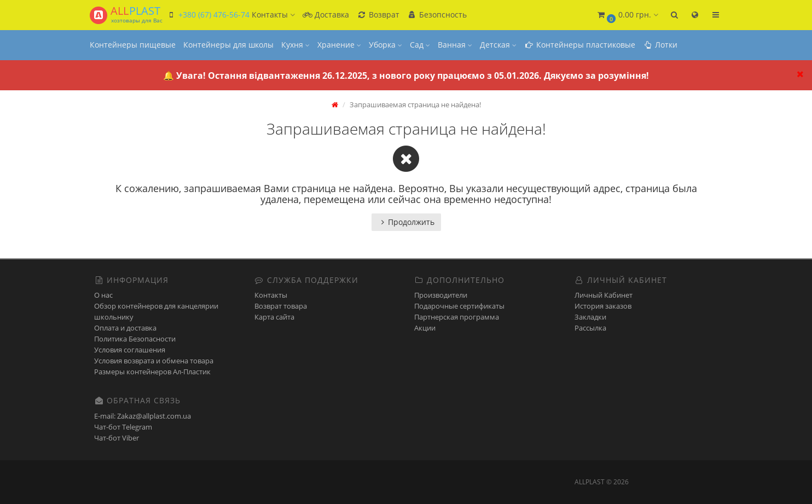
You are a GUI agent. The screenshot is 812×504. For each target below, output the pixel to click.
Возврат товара (281, 306)
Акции (425, 328)
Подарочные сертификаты (459, 306)
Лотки (660, 45)
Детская (498, 45)
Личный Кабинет (604, 295)
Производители (441, 295)
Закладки (590, 317)
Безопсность (437, 15)
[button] (627, 15)
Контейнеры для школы (228, 45)
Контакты (271, 295)
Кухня (295, 45)
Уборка (385, 45)
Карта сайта (274, 317)
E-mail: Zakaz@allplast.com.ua (143, 416)
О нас (103, 295)
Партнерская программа (457, 317)
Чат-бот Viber (117, 438)
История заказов (603, 306)
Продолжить (406, 222)
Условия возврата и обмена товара (154, 361)
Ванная (455, 45)
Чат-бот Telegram (123, 427)
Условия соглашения (130, 350)
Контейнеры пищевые (133, 45)
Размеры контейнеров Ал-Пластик (152, 372)
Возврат (378, 15)
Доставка (326, 15)
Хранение (339, 45)
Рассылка (590, 328)
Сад (420, 45)
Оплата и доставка (125, 328)
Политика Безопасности (135, 339)
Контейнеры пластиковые (580, 45)
